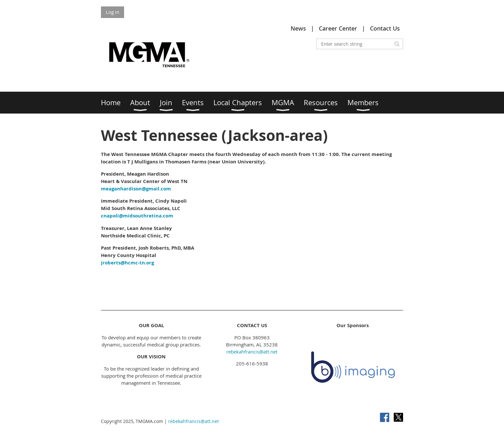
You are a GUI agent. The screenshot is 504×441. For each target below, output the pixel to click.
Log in (113, 12)
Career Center (338, 28)
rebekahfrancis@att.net (252, 352)
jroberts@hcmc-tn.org (127, 263)
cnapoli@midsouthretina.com (137, 216)
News (298, 28)
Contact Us (385, 28)
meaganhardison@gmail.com (136, 189)
